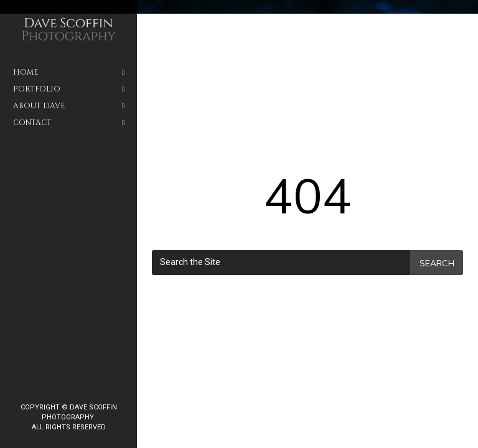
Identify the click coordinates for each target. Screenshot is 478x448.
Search (437, 263)
